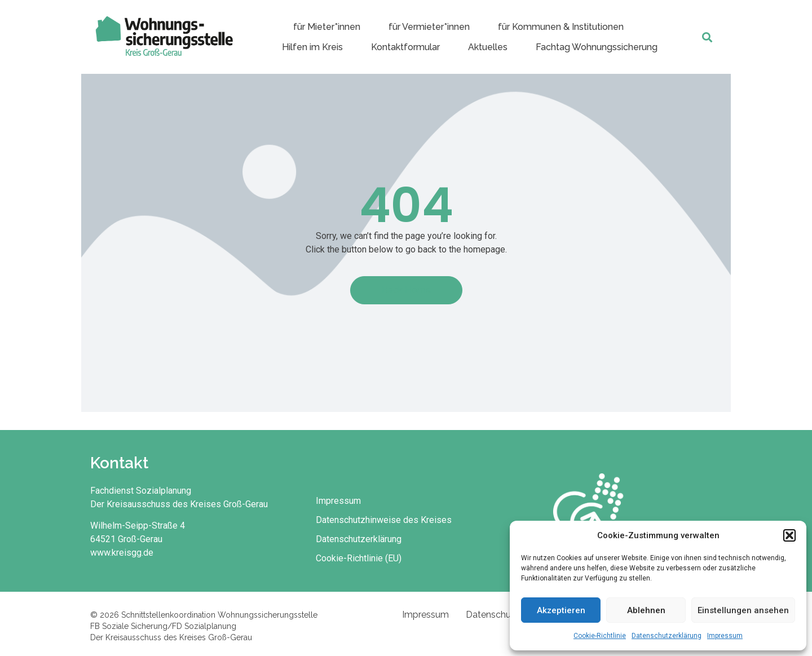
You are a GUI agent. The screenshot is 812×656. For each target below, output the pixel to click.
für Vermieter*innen (429, 27)
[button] (789, 535)
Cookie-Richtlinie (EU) (359, 558)
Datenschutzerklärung (667, 636)
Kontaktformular (405, 47)
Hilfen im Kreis (312, 47)
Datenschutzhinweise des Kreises (384, 520)
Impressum (725, 636)
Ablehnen (646, 610)
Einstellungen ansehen (743, 610)
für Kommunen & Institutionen (561, 27)
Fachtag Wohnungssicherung (597, 47)
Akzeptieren (561, 610)
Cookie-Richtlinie (600, 636)
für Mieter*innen (327, 27)
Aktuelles (488, 47)
